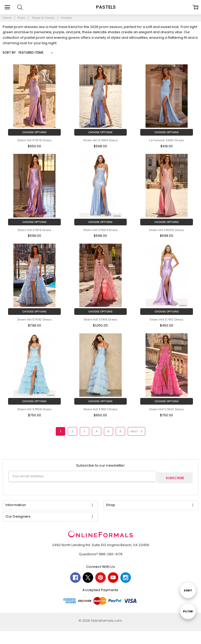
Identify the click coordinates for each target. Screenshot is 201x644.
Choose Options (34, 132)
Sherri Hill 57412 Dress (166, 320)
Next (137, 431)
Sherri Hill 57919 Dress (35, 230)
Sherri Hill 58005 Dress (166, 230)
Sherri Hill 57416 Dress (101, 320)
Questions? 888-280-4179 (101, 553)
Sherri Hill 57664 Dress (101, 230)
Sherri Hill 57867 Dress (101, 409)
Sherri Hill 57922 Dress (166, 409)
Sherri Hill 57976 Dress (35, 140)
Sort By (9, 52)
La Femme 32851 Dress (166, 140)
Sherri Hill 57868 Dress (35, 409)
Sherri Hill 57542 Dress (34, 320)
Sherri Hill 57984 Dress (100, 140)
